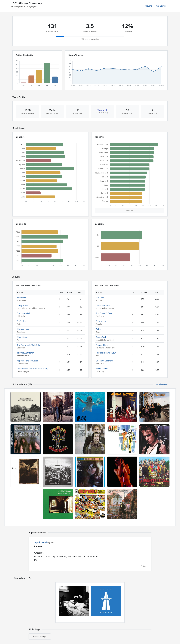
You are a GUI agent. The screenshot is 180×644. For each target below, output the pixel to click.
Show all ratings (40, 636)
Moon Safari (22, 337)
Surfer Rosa (22, 321)
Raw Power (22, 297)
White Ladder (102, 369)
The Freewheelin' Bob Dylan (29, 345)
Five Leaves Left (24, 313)
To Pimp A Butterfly (25, 353)
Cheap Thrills (23, 305)
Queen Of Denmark (104, 361)
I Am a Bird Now (103, 305)
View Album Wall (161, 384)
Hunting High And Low (106, 353)
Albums (149, 6)
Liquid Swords (41, 542)
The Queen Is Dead (104, 313)
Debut (99, 329)
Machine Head (23, 329)
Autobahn (100, 297)
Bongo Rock (101, 337)
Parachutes (101, 321)
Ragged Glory (102, 345)
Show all (130, 211)
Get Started (161, 6)
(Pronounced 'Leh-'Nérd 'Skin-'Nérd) (32, 369)
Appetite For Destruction (28, 361)
